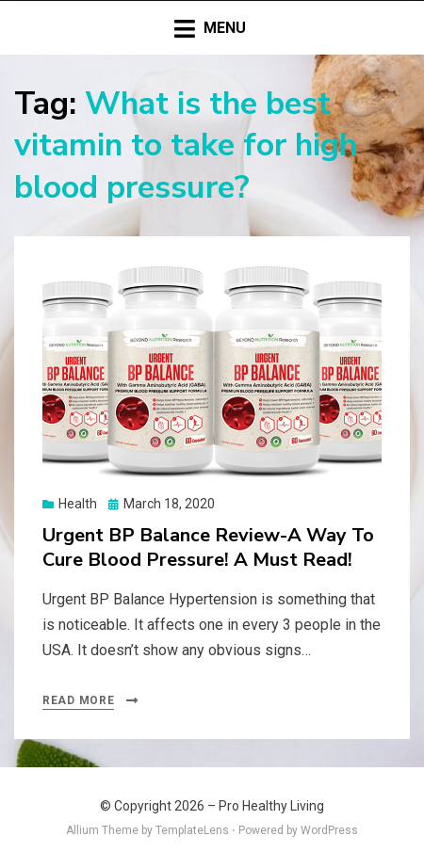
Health (78, 504)
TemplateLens (192, 830)
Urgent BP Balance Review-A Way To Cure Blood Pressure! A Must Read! (208, 547)
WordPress (329, 830)
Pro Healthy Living (271, 806)
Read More (78, 700)
